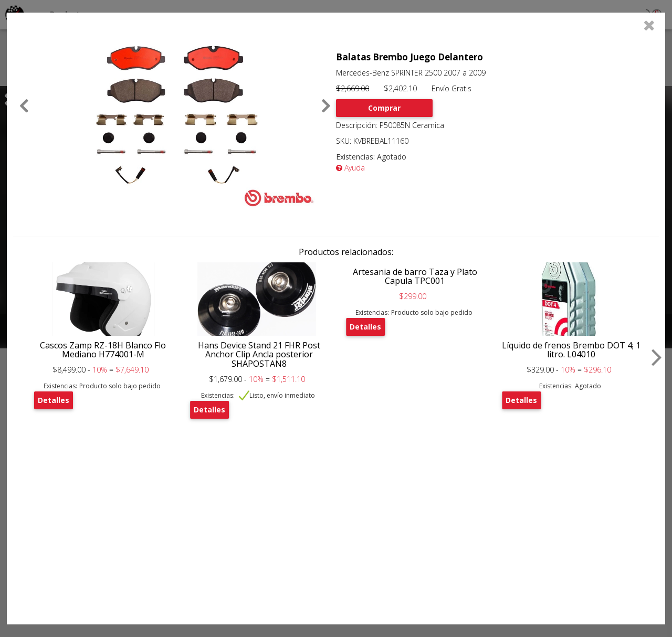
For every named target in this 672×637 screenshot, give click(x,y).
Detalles (54, 400)
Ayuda (350, 168)
